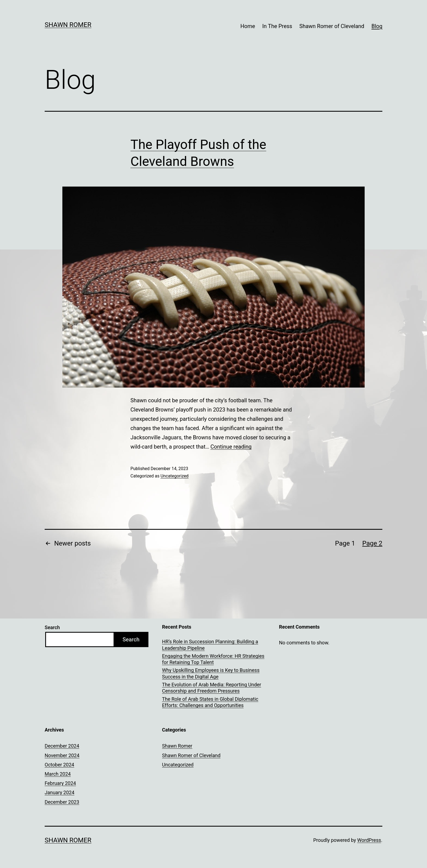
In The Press (277, 26)
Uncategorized (174, 476)
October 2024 (59, 765)
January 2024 (60, 792)
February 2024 (60, 783)
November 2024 (62, 755)
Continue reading (231, 447)
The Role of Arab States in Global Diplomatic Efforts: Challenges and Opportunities (210, 702)
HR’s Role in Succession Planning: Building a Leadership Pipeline (210, 645)
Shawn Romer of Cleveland (332, 26)
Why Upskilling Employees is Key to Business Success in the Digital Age (211, 673)
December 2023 (62, 802)
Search (52, 627)
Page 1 (345, 543)
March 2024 (58, 774)
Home (248, 26)
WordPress (369, 840)
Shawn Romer (68, 25)
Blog (377, 26)
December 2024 (62, 746)
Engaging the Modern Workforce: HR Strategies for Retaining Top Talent (213, 659)
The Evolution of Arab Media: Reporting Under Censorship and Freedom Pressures (212, 688)
